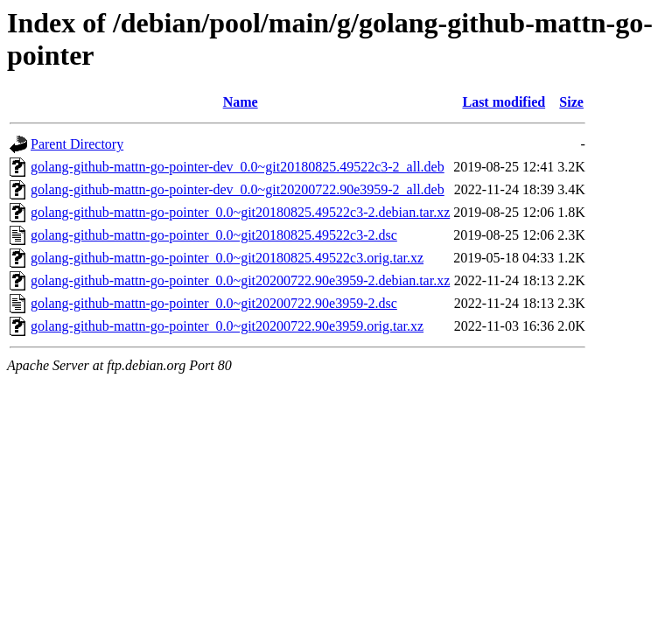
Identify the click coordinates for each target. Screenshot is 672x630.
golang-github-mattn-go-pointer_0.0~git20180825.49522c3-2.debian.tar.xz (240, 212)
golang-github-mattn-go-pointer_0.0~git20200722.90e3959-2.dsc (214, 303)
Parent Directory (77, 144)
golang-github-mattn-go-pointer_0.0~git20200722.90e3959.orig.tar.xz (227, 326)
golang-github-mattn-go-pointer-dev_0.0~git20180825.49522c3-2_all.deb (238, 167)
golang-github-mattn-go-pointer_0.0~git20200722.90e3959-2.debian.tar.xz (240, 280)
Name (241, 102)
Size (571, 102)
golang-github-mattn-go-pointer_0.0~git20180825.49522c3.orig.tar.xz (227, 258)
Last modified (504, 102)
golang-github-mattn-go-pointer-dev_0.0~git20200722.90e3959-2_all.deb (238, 189)
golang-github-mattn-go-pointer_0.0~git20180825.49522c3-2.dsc (214, 235)
